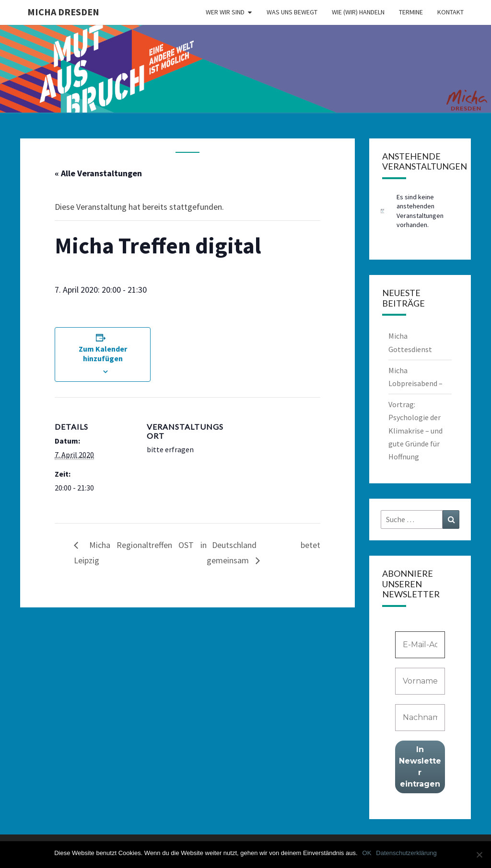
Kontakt (450, 12)
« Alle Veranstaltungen (98, 173)
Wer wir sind (225, 12)
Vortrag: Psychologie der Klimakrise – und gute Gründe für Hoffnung (415, 430)
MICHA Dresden (63, 12)
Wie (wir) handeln (358, 12)
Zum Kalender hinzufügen (103, 354)
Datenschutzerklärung (406, 853)
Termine (411, 12)
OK (367, 853)
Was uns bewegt (292, 12)
